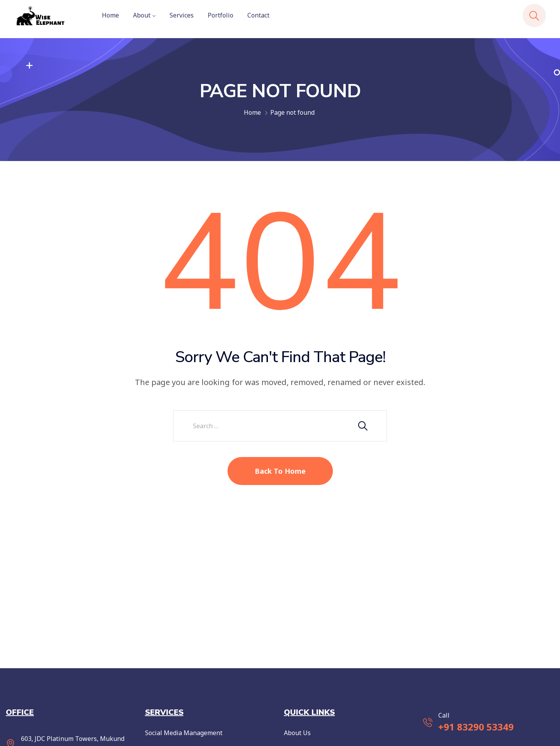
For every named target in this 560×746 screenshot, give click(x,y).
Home (110, 15)
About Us (297, 733)
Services (182, 15)
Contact (258, 15)
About (142, 15)
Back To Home (280, 471)
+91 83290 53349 (476, 727)
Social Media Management (184, 733)
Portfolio (220, 15)
